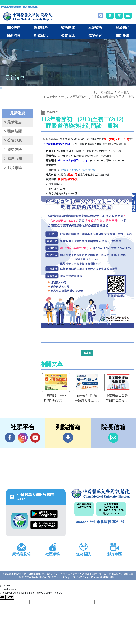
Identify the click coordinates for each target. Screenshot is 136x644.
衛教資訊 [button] (41, 35)
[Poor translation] (10, 597)
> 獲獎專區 (13, 150)
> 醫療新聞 (13, 131)
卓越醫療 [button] (95, 28)
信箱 (113, 438)
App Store (44, 525)
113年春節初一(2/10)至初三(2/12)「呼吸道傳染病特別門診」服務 (89, 97)
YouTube (35, 438)
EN (128, 16)
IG (23, 438)
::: (3, 3)
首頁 (94, 92)
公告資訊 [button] (68, 35)
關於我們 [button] (122, 28)
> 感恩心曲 (13, 159)
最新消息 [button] (14, 35)
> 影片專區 (13, 168)
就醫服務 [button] (41, 28)
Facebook (10, 438)
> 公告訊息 (13, 140)
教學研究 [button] (95, 35)
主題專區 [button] (122, 35)
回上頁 (87, 353)
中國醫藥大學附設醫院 (100, 493)
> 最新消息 (13, 122)
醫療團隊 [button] (68, 28)
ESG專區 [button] (14, 28)
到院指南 (68, 438)
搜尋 (101, 16)
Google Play (44, 514)
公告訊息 (124, 92)
